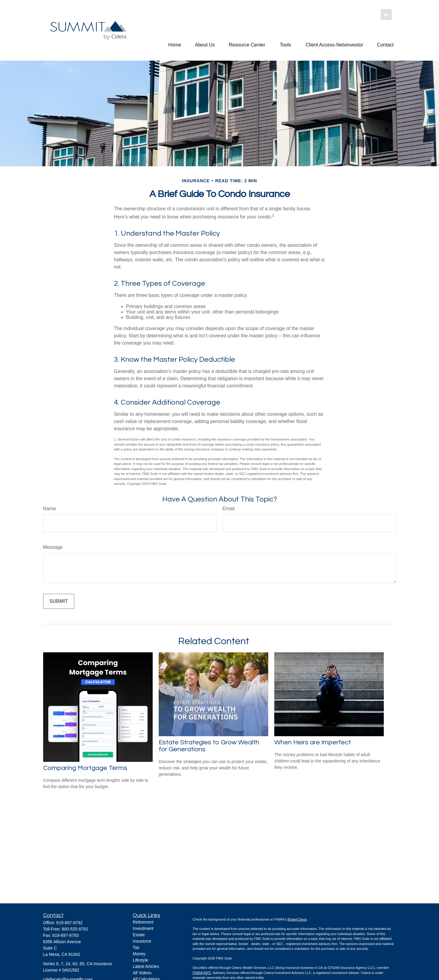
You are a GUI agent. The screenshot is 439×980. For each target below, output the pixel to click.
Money (139, 954)
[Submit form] (59, 601)
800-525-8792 (75, 929)
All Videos (142, 973)
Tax (136, 947)
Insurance (142, 941)
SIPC (207, 973)
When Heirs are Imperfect (313, 742)
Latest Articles (146, 966)
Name (50, 509)
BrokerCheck (297, 919)
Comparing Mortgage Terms (85, 768)
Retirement (143, 922)
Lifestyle (140, 960)
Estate (139, 935)
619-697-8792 (70, 923)
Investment (143, 928)
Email (229, 509)
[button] (175, 45)
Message (53, 547)
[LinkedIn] (386, 14)
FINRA (197, 973)
